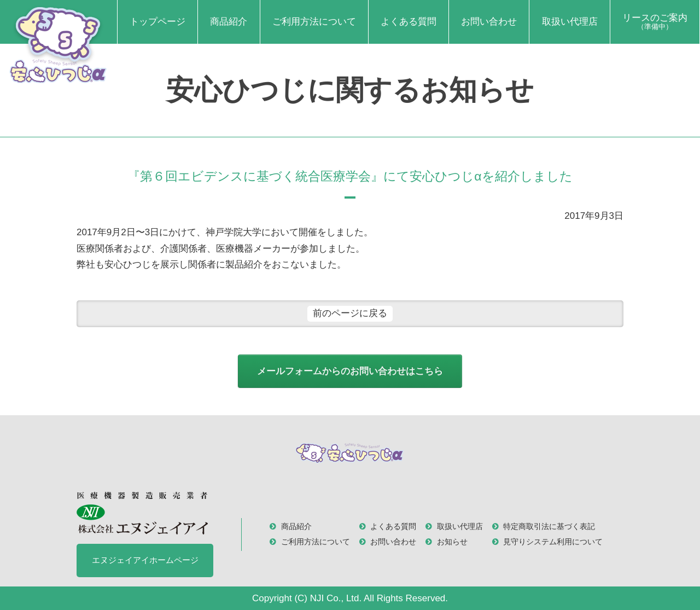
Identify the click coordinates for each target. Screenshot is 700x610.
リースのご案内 (655, 22)
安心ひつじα (59, 44)
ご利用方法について (314, 22)
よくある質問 (409, 22)
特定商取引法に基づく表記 (549, 527)
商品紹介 (229, 22)
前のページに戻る (350, 313)
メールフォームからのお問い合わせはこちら (350, 371)
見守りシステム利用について (553, 542)
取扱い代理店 (570, 22)
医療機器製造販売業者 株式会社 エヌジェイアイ (142, 513)
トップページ (157, 22)
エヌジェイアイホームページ (145, 560)
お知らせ (452, 542)
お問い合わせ (489, 22)
